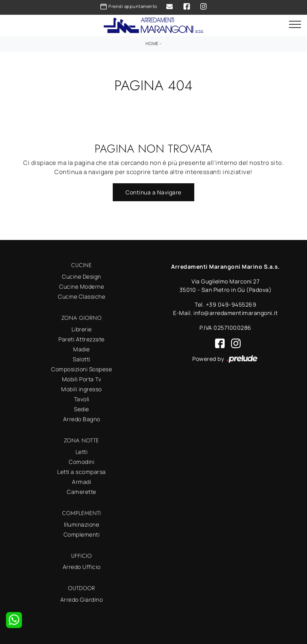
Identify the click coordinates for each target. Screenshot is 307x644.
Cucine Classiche (82, 296)
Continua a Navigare (153, 192)
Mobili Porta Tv (82, 379)
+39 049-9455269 (231, 304)
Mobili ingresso (82, 389)
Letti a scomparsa (82, 472)
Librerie (82, 329)
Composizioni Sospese (82, 369)
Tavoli (82, 399)
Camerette (82, 492)
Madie (82, 349)
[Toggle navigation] (295, 25)
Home (152, 43)
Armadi (82, 482)
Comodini (82, 462)
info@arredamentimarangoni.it (236, 313)
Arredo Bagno (82, 419)
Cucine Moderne (82, 286)
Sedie (82, 409)
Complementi (82, 534)
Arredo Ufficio (82, 567)
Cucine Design (82, 276)
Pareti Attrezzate (82, 339)
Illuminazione (82, 524)
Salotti (82, 359)
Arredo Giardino (82, 599)
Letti (82, 452)
